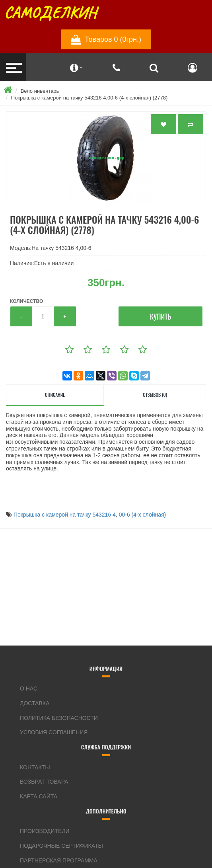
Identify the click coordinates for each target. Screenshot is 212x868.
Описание (55, 395)
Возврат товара (44, 782)
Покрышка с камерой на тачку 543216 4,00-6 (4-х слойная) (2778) (89, 98)
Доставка (35, 703)
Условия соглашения (54, 732)
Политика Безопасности (59, 718)
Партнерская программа (59, 860)
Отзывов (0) (155, 395)
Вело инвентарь (40, 91)
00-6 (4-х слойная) (143, 515)
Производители (45, 831)
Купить (160, 316)
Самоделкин (50, 13)
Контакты (35, 767)
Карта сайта (39, 796)
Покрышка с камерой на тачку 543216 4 (65, 515)
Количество (26, 301)
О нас (29, 689)
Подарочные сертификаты (61, 846)
